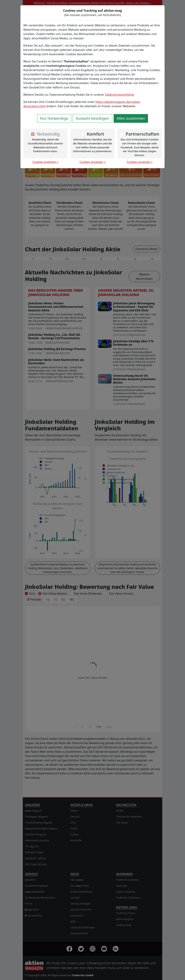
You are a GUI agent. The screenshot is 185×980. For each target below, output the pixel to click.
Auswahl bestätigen (92, 118)
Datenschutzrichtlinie (119, 95)
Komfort (95, 134)
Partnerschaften (143, 134)
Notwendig (48, 134)
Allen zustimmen (131, 118)
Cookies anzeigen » (46, 162)
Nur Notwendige (54, 118)
